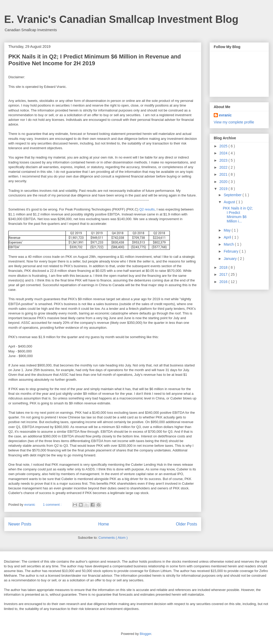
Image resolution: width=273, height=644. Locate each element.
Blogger (145, 634)
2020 (224, 182)
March (229, 244)
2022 (224, 167)
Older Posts (187, 524)
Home (104, 524)
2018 (224, 267)
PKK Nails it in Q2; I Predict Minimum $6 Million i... (238, 215)
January (231, 259)
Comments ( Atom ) (113, 538)
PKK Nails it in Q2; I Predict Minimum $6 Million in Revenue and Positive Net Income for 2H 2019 (95, 60)
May (227, 230)
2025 (224, 146)
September (233, 195)
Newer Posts (20, 524)
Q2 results (147, 209)
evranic (225, 115)
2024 (224, 153)
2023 (224, 160)
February (231, 251)
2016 (224, 282)
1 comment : (53, 505)
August (230, 202)
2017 (224, 274)
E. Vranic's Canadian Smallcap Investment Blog (121, 19)
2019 (224, 189)
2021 (224, 174)
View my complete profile (234, 122)
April (228, 237)
